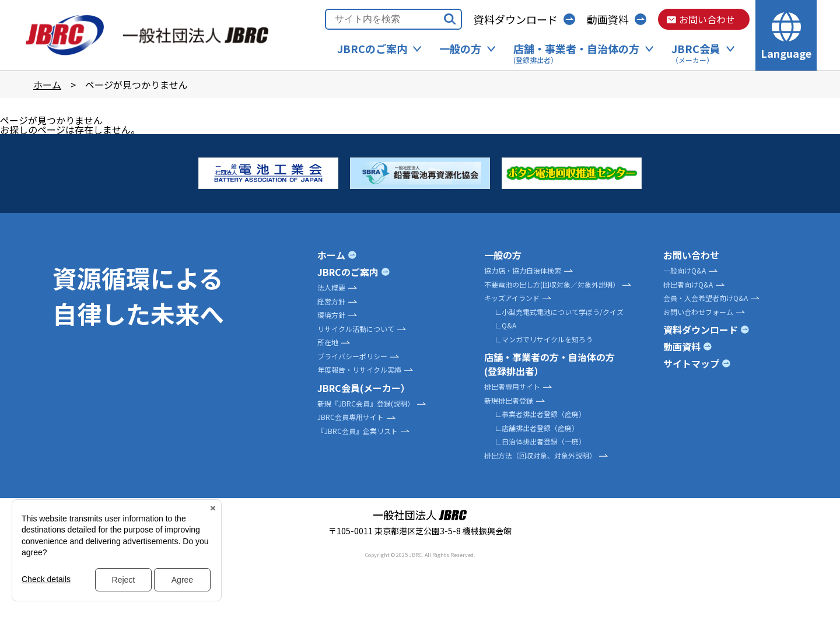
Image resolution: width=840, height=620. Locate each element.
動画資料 (608, 19)
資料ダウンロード (516, 19)
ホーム (47, 85)
